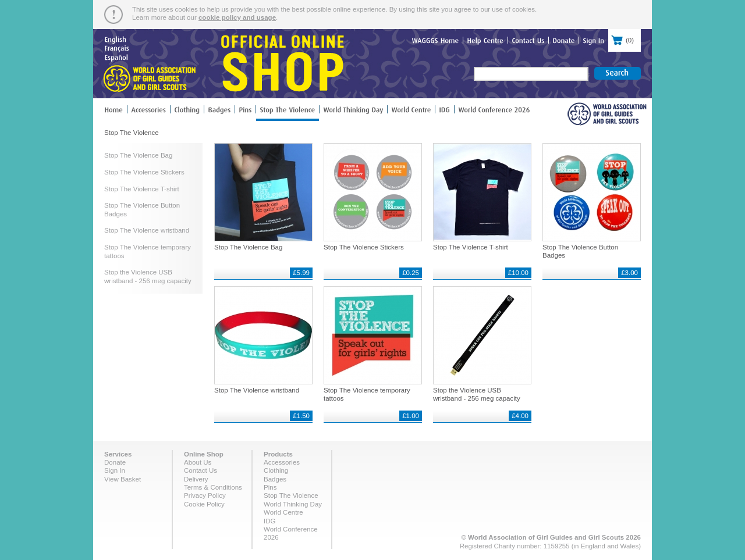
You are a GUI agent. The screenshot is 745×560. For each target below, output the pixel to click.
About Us (198, 462)
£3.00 (629, 273)
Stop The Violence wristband (147, 230)
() (625, 39)
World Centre (283, 512)
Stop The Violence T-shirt (142, 189)
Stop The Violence (291, 495)
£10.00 (518, 273)
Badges (275, 479)
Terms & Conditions (213, 487)
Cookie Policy (204, 504)
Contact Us (201, 470)
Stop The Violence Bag (138, 155)
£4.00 (520, 416)
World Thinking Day (293, 504)
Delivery (196, 479)
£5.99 (301, 273)
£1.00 (411, 416)
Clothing (276, 470)
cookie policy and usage (237, 17)
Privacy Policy (205, 495)
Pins (270, 487)
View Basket (123, 479)
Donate (115, 462)
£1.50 (301, 416)
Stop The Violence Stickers (144, 172)
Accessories (282, 462)
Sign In (115, 470)
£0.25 (411, 273)
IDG (269, 521)
